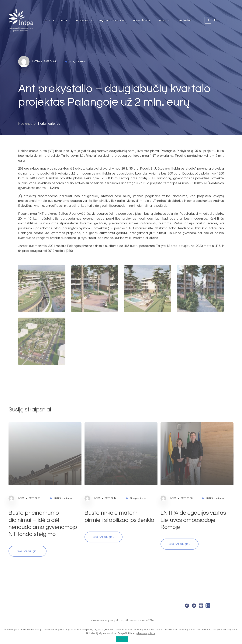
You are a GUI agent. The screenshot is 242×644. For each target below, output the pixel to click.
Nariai (63, 20)
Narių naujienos (49, 124)
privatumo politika (145, 633)
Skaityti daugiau (28, 544)
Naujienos (82, 20)
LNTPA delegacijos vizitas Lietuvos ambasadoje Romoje (193, 513)
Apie (48, 20)
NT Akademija (142, 20)
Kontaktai (185, 20)
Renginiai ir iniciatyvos (111, 20)
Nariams (164, 20)
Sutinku (122, 639)
